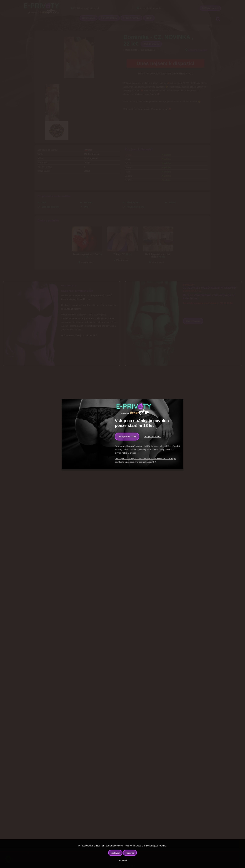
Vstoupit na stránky (127, 437)
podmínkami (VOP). (147, 462)
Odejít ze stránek (152, 437)
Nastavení (115, 853)
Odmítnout (122, 860)
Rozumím (130, 853)
